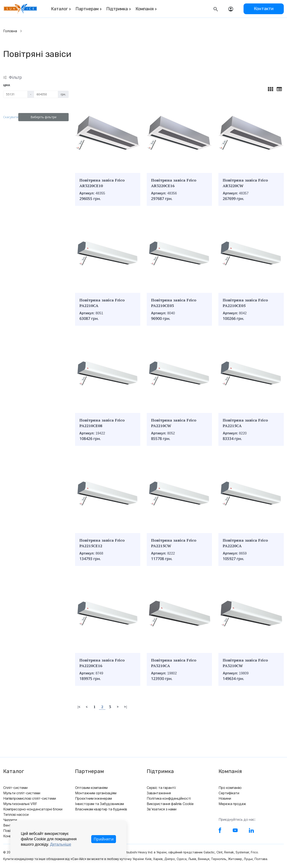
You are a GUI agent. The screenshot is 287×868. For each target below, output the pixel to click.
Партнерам (87, 9)
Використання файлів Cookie (170, 804)
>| (125, 707)
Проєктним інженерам (93, 798)
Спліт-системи (15, 788)
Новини (225, 798)
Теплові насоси (16, 815)
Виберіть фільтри (46, 117)
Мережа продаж (232, 804)
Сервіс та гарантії (161, 788)
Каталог (59, 9)
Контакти (264, 9)
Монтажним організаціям (96, 793)
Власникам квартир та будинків (101, 809)
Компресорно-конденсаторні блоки (33, 809)
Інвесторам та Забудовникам (100, 804)
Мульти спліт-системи (22, 793)
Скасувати (13, 117)
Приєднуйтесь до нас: (237, 819)
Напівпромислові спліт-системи (30, 798)
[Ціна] (15, 94)
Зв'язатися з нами (162, 809)
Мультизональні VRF (20, 804)
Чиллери (10, 820)
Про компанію (230, 788)
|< (79, 707)
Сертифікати (229, 793)
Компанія (145, 9)
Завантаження (159, 793)
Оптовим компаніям (91, 788)
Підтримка (117, 9)
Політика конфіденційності (169, 798)
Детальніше (61, 844)
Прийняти (104, 839)
